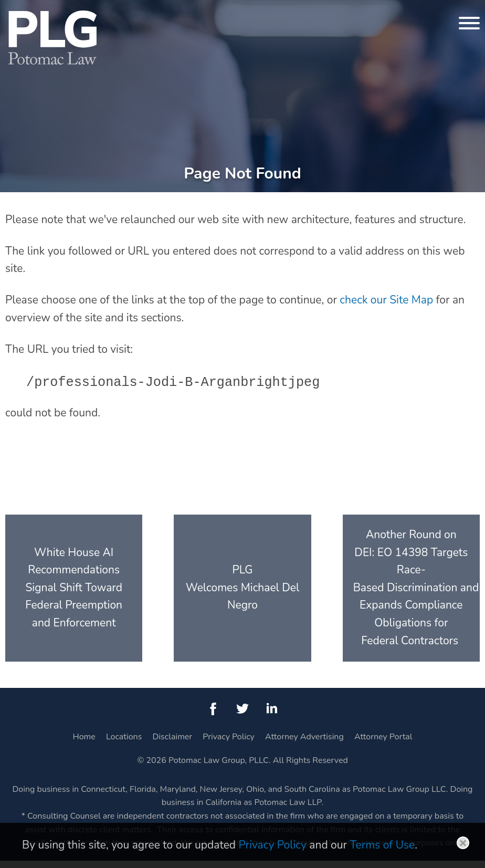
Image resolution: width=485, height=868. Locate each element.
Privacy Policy (229, 744)
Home (84, 744)
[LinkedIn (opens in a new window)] (272, 716)
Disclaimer (173, 744)
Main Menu (207, 14)
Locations (124, 744)
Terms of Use (382, 845)
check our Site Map (386, 307)
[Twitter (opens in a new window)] (242, 716)
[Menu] (469, 23)
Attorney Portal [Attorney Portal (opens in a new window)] (383, 744)
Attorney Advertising (304, 744)
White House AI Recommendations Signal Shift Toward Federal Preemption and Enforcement (74, 595)
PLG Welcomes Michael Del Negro (242, 595)
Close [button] (463, 843)
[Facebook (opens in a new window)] (213, 716)
